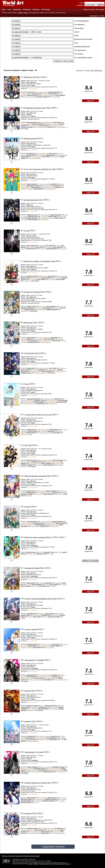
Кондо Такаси (31, 245)
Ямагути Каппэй (26, 802)
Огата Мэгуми (38, 678)
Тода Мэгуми (32, 341)
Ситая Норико (54, 584)
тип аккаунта (94, 16)
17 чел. (41, 710)
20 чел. (35, 311)
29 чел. (37, 281)
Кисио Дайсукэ (31, 676)
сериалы (36, 864)
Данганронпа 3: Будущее (34, 752)
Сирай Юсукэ (41, 403)
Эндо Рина (56, 644)
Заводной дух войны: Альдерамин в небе (39, 261)
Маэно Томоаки (51, 491)
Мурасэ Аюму (31, 368)
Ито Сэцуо (30, 92)
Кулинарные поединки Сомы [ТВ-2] (37, 108)
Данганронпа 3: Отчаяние (34, 660)
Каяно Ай (50, 127)
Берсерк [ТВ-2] (30, 691)
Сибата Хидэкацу (32, 767)
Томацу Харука (51, 155)
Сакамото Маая (29, 309)
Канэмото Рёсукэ (46, 278)
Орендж (27, 507)
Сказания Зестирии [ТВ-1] (35, 568)
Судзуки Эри (31, 736)
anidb (31, 82)
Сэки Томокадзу (37, 647)
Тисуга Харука (41, 279)
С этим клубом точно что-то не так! (38, 415)
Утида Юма (24, 156)
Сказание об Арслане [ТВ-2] (34, 292)
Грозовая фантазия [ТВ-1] (33, 200)
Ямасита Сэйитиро (61, 523)
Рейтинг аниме (7, 13)
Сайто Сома (39, 247)
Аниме (9, 9)
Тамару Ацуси (31, 798)
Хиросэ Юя (57, 399)
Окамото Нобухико (33, 276)
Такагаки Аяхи (31, 492)
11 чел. (26, 129)
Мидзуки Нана (31, 433)
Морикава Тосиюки (58, 767)
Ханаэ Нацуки (43, 125)
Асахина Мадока (32, 342)
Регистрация (100, 9)
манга (33, 85)
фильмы (30, 864)
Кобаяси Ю (56, 676)
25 (87, 71)
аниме (46, 864)
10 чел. (34, 466)
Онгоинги (52, 13)
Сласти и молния (31, 629)
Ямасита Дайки (39, 402)
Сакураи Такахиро (54, 92)
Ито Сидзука (32, 739)
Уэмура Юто (44, 833)
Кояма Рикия (52, 216)
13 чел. (26, 681)
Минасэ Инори (25, 278)
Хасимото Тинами (26, 494)
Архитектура (46, 9)
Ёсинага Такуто (31, 460)
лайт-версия (98, 71)
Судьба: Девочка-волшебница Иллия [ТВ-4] (41, 599)
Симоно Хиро (43, 707)
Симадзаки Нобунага (33, 186)
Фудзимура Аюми (42, 97)
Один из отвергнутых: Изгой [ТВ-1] (38, 783)
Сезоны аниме (61, 13)
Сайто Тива (36, 617)
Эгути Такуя (49, 245)
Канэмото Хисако (32, 828)
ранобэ (34, 269)
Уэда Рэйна (46, 156)
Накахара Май (32, 216)
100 (92, 71)
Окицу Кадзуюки (62, 402)
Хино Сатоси (56, 186)
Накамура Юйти (51, 249)
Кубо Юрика (53, 739)
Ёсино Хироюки (49, 465)
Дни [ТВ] (28, 445)
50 (89, 71)
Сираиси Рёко (25, 615)
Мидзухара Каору (51, 706)
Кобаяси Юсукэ (32, 306)
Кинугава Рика (38, 523)
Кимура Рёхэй (31, 155)
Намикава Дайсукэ (27, 308)
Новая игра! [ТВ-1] (31, 323)
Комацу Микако (37, 584)
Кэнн (62, 308)
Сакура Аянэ (44, 526)
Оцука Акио (36, 94)
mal (28, 82)
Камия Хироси (31, 184)
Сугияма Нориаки (46, 371)
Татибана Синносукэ (49, 801)
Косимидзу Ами (26, 373)
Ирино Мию (52, 94)
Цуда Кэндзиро (58, 247)
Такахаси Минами (37, 124)
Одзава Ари (30, 429)
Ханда (27, 384)
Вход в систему (89, 9)
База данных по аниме (36, 13)
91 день (26, 231)
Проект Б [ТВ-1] (31, 813)
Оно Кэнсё (30, 153)
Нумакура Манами (51, 309)
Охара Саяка (58, 218)
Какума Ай (41, 370)
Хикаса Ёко (54, 337)
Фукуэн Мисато (26, 586)
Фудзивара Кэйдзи (39, 768)
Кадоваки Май (31, 614)
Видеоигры (17, 9)
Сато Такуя (52, 368)
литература (55, 864)
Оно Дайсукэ (53, 184)
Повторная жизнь (30, 138)
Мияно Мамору (46, 463)
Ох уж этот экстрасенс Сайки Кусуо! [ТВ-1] (40, 169)
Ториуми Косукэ (32, 215)
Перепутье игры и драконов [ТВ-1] (38, 537)
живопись (61, 864)
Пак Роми (54, 675)
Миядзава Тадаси (26, 799)
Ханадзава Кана (32, 521)
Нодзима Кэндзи (26, 801)
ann (35, 82)
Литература (27, 9)
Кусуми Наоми (60, 279)
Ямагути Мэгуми (49, 339)
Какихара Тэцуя (39, 400)
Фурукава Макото (40, 525)
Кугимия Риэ (45, 615)
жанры (26, 13)
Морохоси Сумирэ (54, 617)
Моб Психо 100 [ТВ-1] (32, 77)
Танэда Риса (56, 122)
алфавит (20, 13)
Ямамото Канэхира (51, 799)
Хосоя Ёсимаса (60, 95)
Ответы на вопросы (8, 856)
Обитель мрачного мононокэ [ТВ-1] (38, 476)
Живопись (36, 9)
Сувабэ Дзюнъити (55, 215)
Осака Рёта (48, 583)
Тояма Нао (51, 431)
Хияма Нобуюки (33, 219)
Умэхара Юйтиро (52, 738)
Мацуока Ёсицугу (33, 95)
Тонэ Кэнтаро (56, 433)
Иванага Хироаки (32, 706)
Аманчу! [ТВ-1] (30, 721)
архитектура (68, 864)
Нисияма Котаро (31, 249)
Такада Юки (30, 337)
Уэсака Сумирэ (32, 431)
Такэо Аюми (56, 341)
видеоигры (41, 864)
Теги (46, 13)
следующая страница (53, 847)
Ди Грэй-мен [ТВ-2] (32, 353)
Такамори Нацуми (57, 521)
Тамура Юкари (38, 189)
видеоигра (35, 545)
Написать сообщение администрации (28, 856)
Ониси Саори (29, 738)
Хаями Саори (32, 646)
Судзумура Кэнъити (31, 218)
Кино (4, 9)
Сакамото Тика (41, 554)
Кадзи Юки (30, 491)
